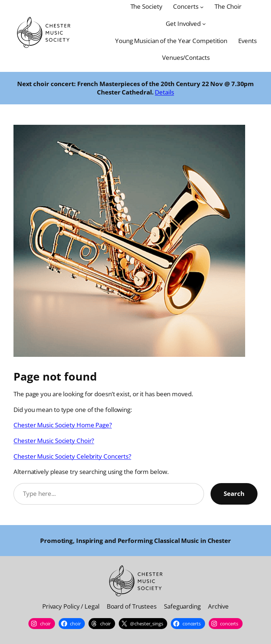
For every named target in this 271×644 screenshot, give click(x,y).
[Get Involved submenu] (204, 24)
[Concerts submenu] (202, 7)
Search (234, 493)
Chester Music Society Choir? (54, 441)
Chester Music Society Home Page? (63, 425)
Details (164, 92)
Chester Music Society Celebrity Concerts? (72, 456)
